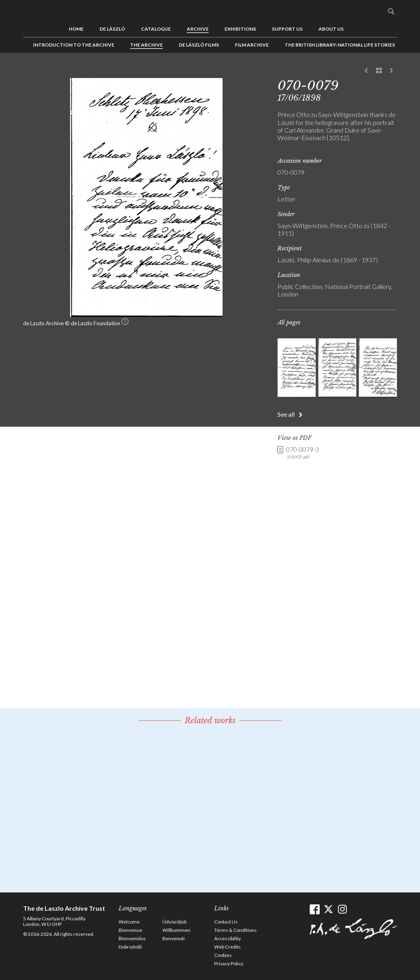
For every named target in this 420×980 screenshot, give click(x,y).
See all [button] (286, 414)
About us (331, 29)
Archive (198, 29)
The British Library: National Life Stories (340, 45)
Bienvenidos (132, 938)
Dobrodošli (130, 947)
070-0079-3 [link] (303, 453)
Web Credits (228, 947)
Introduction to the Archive (74, 45)
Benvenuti (174, 938)
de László (112, 29)
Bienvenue (130, 930)
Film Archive (252, 45)
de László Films (199, 45)
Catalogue (156, 29)
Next (391, 71)
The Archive (147, 45)
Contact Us (226, 922)
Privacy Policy (229, 963)
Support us (287, 29)
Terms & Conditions (235, 930)
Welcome (129, 922)
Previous (367, 71)
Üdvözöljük (175, 922)
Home (76, 29)
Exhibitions (240, 29)
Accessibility (228, 938)
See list (379, 71)
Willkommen (176, 930)
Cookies (223, 955)
